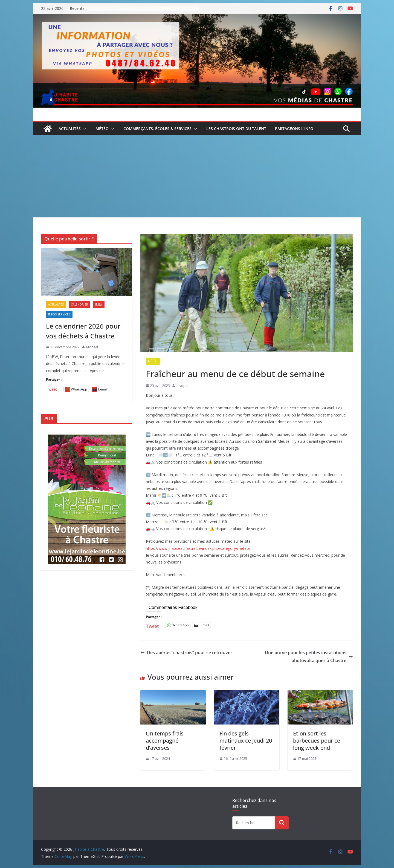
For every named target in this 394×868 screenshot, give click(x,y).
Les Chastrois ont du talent (236, 129)
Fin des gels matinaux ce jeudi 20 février (246, 741)
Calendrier (79, 304)
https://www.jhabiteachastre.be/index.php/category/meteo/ (198, 548)
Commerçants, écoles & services (157, 129)
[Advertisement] (197, 176)
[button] (84, 129)
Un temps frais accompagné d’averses (165, 741)
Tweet (152, 625)
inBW (99, 304)
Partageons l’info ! (295, 129)
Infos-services (59, 314)
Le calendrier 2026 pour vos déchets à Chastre (83, 331)
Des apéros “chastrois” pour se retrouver (186, 653)
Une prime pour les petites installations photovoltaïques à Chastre (309, 656)
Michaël (92, 347)
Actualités (70, 129)
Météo (102, 129)
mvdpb (182, 386)
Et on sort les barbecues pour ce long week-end (317, 741)
